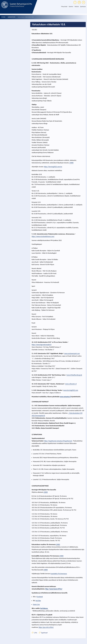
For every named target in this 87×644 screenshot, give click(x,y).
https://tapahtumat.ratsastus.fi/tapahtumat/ (58, 441)
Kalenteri (71, 7)
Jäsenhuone (83, 7)
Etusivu (3, 17)
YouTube (38, 601)
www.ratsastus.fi (65, 397)
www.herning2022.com (71, 390)
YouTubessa (44, 608)
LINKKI (71, 163)
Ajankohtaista (12, 17)
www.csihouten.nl (71, 384)
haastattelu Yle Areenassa (59, 574)
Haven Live (36, 604)
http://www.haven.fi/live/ (54, 589)
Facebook (40, 597)
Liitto (34, 633)
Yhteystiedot (64, 7)
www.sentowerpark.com (72, 353)
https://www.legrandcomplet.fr (42, 345)
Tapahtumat (43, 633)
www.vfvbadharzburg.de (74, 375)
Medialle (77, 7)
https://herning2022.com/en (53, 167)
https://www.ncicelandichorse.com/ (43, 236)
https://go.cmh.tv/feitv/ (46, 627)
